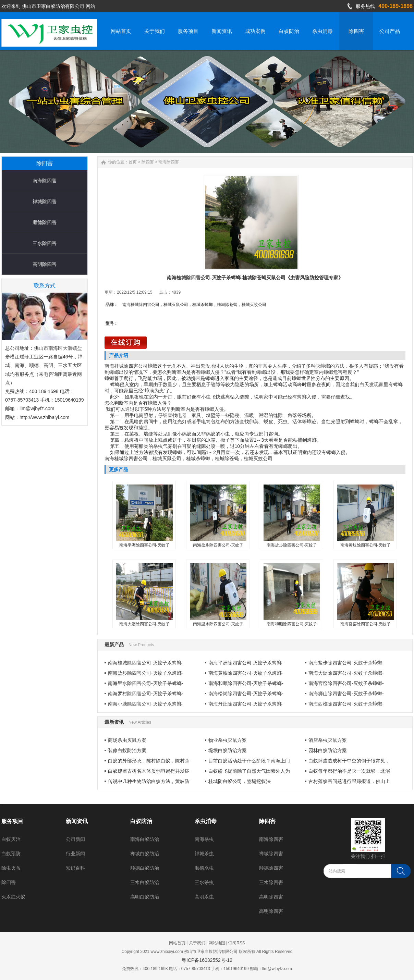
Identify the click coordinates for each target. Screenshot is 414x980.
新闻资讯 (77, 821)
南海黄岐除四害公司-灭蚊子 (366, 545)
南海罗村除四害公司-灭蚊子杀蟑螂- (145, 694)
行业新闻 (75, 854)
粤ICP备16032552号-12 (207, 960)
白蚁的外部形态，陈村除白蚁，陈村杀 (149, 761)
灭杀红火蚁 (13, 897)
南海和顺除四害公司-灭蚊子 (292, 624)
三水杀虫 (204, 882)
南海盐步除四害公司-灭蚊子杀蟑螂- (346, 663)
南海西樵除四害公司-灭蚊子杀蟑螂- (346, 704)
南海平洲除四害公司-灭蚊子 (145, 545)
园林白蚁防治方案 (328, 750)
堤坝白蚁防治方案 (228, 750)
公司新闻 (75, 839)
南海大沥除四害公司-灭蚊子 (145, 624)
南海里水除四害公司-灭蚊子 (218, 624)
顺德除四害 (45, 222)
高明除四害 (45, 264)
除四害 (148, 162)
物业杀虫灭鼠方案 (228, 740)
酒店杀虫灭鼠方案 (328, 740)
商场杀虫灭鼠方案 (127, 740)
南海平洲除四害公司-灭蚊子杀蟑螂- (246, 663)
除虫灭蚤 (11, 868)
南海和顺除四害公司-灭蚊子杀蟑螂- (246, 683)
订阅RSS (237, 943)
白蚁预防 (11, 854)
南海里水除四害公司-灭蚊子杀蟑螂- (145, 683)
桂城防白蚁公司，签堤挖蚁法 (240, 781)
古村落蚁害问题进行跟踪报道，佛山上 (349, 781)
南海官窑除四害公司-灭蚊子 (366, 624)
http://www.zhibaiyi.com (45, 417)
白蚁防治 (141, 821)
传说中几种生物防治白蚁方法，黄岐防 (149, 781)
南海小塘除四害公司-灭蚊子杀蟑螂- (145, 704)
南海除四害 (45, 181)
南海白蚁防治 (145, 839)
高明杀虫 (204, 897)
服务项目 (12, 821)
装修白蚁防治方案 (127, 750)
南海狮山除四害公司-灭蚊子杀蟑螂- (346, 694)
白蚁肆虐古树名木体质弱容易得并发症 (149, 771)
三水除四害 (45, 243)
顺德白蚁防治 (145, 868)
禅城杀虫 (204, 854)
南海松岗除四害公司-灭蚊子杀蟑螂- (246, 694)
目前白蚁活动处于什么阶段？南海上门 (249, 761)
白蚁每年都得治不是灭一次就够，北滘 (349, 771)
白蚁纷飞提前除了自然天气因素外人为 (249, 771)
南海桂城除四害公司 (126, 366)
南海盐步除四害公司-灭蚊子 (218, 545)
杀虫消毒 (206, 821)
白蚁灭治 (11, 839)
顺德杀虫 (204, 868)
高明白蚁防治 (145, 897)
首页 (133, 162)
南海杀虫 (204, 839)
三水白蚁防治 (145, 882)
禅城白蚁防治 (145, 854)
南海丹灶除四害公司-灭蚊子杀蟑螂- (246, 704)
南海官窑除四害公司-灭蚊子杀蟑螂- (346, 683)
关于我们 (197, 943)
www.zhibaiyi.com (167, 952)
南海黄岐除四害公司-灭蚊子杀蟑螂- (246, 673)
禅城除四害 (45, 201)
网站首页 (177, 943)
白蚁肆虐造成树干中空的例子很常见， (349, 761)
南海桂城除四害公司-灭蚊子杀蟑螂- (145, 663)
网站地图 (217, 943)
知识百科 (75, 868)
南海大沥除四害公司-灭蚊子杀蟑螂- (346, 673)
